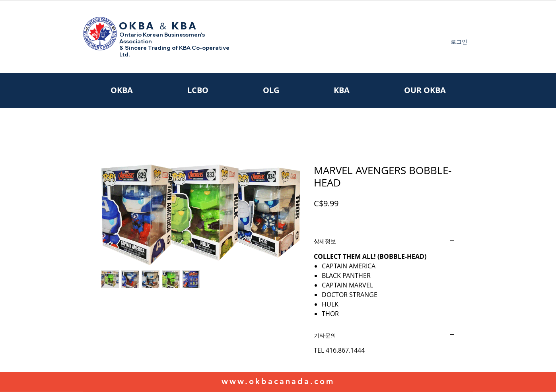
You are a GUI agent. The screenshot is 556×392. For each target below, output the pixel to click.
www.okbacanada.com (278, 381)
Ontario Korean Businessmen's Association (162, 38)
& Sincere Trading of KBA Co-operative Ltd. (174, 51)
